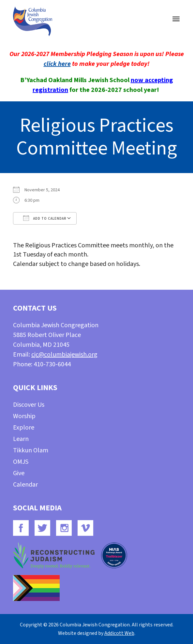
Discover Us (29, 405)
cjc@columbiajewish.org (64, 355)
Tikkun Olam (31, 450)
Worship (24, 416)
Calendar (25, 485)
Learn (21, 439)
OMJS (21, 462)
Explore (24, 428)
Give (19, 473)
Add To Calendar (45, 218)
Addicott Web (119, 633)
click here (57, 64)
